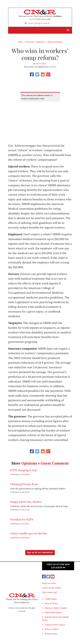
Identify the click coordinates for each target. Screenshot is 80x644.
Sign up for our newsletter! (40, 553)
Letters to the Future (55, 625)
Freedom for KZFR (22, 519)
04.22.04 (26, 510)
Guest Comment (55, 42)
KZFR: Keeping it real (23, 470)
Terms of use (51, 634)
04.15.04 (26, 524)
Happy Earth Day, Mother (26, 502)
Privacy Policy (52, 629)
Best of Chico (51, 603)
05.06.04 (26, 474)
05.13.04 (30, 42)
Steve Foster (41, 64)
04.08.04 (26, 538)
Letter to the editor (52, 588)
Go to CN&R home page (40, 19)
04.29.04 (26, 492)
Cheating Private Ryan (24, 484)
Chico (20, 42)
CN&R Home (51, 599)
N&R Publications (53, 612)
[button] (68, 30)
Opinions (41, 42)
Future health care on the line (29, 533)
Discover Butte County (56, 608)
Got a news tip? (50, 592)
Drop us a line (49, 583)
